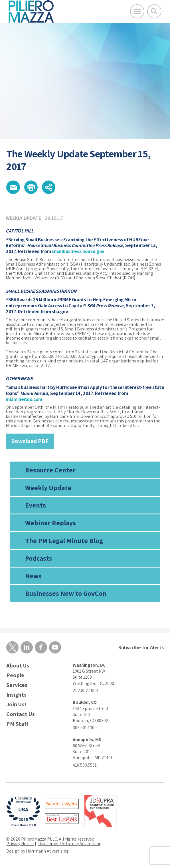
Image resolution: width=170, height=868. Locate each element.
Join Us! (16, 705)
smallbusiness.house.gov (78, 252)
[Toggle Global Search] (154, 11)
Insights (16, 695)
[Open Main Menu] (137, 11)
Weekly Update (48, 488)
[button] (13, 187)
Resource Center (50, 470)
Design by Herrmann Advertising (38, 851)
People (15, 676)
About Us (18, 666)
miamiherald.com (24, 399)
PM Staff (17, 724)
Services (17, 685)
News (33, 576)
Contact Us (21, 714)
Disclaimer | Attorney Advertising (70, 844)
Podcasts (39, 558)
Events (36, 505)
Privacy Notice (20, 844)
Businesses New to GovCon (66, 594)
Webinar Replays (50, 523)
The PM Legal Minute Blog (64, 541)
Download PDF (30, 441)
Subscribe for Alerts (141, 647)
